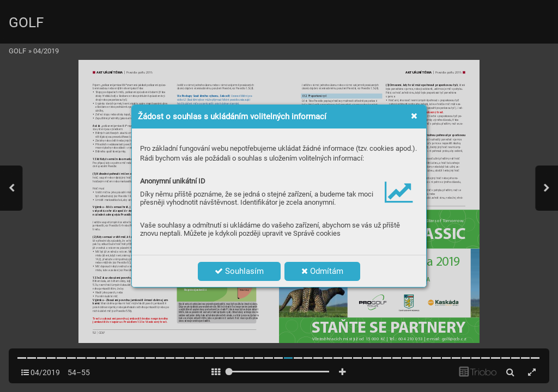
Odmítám (322, 271)
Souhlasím (239, 271)
